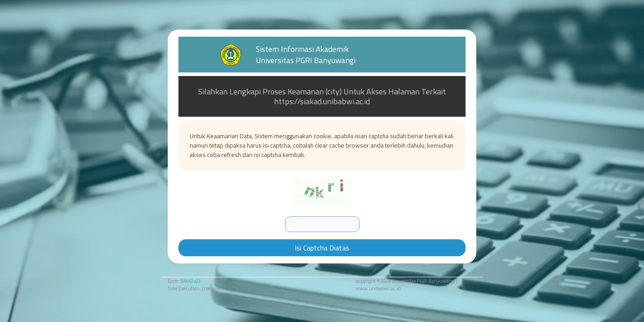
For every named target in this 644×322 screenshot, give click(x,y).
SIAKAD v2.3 (191, 281)
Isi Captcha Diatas (322, 248)
